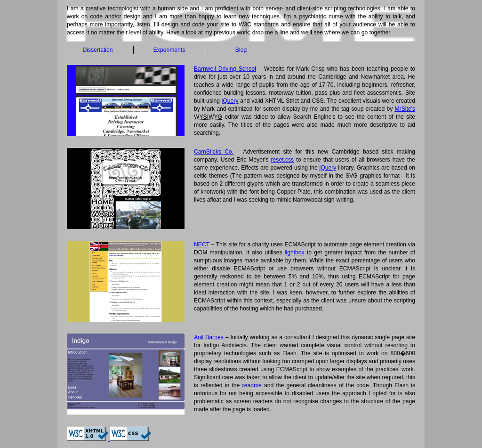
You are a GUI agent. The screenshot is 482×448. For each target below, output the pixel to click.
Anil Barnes (209, 337)
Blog (241, 50)
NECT (202, 244)
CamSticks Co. (214, 152)
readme (252, 385)
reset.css (283, 160)
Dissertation (97, 50)
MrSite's (405, 109)
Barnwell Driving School (225, 69)
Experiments (169, 50)
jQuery (230, 101)
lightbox (295, 253)
